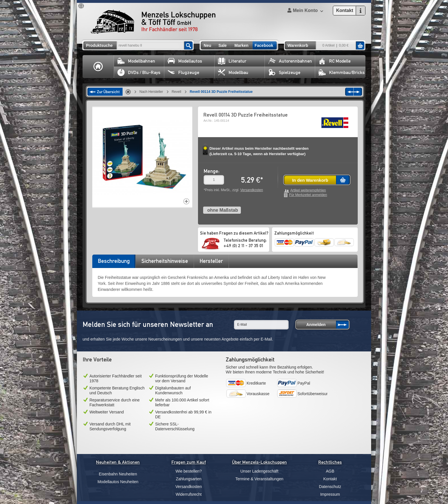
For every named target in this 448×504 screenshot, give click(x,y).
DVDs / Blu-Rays (139, 72)
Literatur (232, 61)
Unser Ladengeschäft (259, 471)
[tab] (114, 263)
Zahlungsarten (189, 479)
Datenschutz (330, 487)
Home (98, 67)
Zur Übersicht (108, 92)
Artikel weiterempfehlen (308, 190)
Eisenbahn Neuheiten (118, 474)
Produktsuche (99, 45)
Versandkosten (252, 190)
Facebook (264, 45)
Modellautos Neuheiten (118, 482)
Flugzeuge (183, 72)
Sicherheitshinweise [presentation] (165, 261)
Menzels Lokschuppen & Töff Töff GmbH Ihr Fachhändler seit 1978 (153, 22)
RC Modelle (335, 61)
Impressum (330, 494)
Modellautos (185, 61)
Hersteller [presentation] (211, 261)
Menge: (212, 171)
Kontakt (330, 479)
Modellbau (233, 72)
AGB (330, 471)
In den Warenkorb (310, 180)
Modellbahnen (136, 61)
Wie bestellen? (189, 471)
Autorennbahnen (290, 61)
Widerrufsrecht (189, 494)
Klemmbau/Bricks (342, 72)
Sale (223, 45)
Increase (186, 201)
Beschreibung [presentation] (114, 261)
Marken (241, 45)
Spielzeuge (284, 72)
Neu (207, 45)
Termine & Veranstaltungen (259, 479)
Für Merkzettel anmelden (308, 195)
